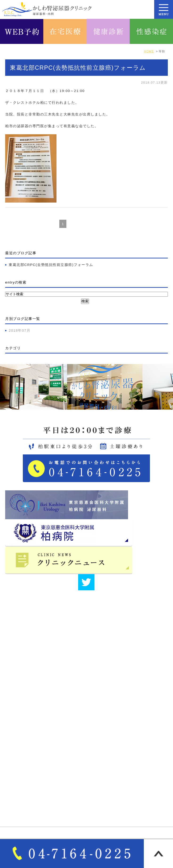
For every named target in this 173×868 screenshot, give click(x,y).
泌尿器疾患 (99, 787)
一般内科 (16, 795)
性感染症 (97, 812)
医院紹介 (97, 732)
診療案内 (16, 779)
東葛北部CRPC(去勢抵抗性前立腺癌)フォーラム (78, 68)
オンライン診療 (103, 795)
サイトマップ (101, 748)
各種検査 (97, 804)
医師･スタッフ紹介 (25, 748)
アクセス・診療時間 (26, 740)
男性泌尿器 (99, 779)
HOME (15, 732)
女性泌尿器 (18, 787)
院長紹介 (97, 740)
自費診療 (16, 804)
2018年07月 (20, 330)
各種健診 (16, 812)
